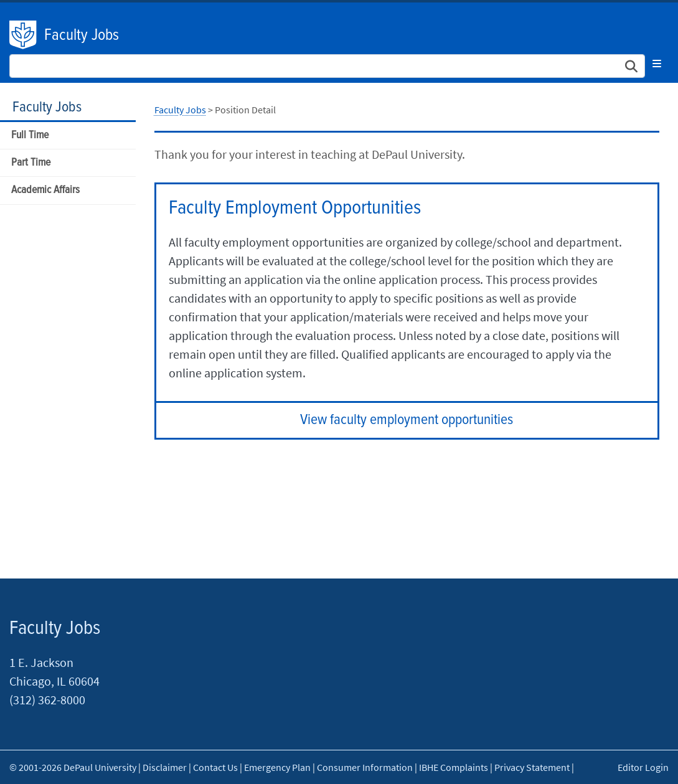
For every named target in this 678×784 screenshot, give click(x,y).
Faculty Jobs (82, 35)
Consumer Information (365, 767)
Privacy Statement (532, 767)
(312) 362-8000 (47, 700)
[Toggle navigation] (657, 64)
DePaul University (24, 35)
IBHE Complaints (454, 767)
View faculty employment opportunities (407, 420)
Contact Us (215, 767)
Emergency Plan (277, 767)
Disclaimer (165, 767)
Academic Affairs (45, 190)
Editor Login (643, 767)
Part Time (31, 163)
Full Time (30, 135)
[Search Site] (327, 66)
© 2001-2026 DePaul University (73, 767)
